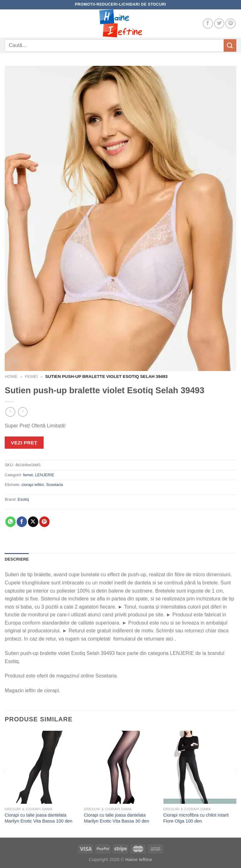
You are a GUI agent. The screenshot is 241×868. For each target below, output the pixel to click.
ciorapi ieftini (32, 485)
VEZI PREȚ (24, 443)
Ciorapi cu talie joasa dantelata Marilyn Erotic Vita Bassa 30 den (116, 818)
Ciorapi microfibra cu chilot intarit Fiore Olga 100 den (196, 818)
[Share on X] (33, 522)
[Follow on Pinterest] (230, 24)
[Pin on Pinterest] (44, 522)
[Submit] (230, 45)
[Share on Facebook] (22, 522)
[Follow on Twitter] (219, 24)
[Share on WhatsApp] (11, 522)
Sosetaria (55, 485)
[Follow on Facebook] (208, 24)
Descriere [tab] (17, 559)
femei (31, 376)
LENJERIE (45, 475)
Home (11, 376)
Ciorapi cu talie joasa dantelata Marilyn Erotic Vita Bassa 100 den (39, 818)
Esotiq (23, 499)
